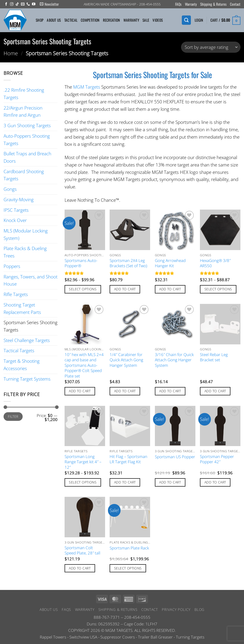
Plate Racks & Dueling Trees (25, 252)
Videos (158, 20)
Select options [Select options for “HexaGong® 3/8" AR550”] (218, 289)
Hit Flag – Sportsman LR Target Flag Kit (128, 459)
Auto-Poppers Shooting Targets (27, 140)
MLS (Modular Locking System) (26, 234)
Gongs (10, 189)
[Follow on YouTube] (34, 4)
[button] (49, 4)
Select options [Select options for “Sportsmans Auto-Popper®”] (83, 289)
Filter (13, 416)
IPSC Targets (16, 210)
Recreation (112, 20)
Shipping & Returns (213, 4)
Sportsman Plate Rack (129, 548)
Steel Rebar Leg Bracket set (214, 357)
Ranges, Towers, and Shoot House (30, 280)
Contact (235, 4)
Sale (146, 20)
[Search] (186, 20)
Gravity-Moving (19, 199)
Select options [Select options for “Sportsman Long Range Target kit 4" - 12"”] (83, 482)
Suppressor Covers (118, 637)
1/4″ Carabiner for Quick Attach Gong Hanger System (126, 360)
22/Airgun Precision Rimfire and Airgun (23, 111)
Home (11, 53)
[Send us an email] (23, 4)
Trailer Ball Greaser (155, 637)
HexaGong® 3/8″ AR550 (215, 263)
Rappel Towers (53, 637)
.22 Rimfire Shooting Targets (24, 94)
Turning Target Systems (27, 379)
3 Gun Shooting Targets (27, 125)
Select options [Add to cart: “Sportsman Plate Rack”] (128, 568)
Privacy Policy (176, 609)
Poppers (12, 266)
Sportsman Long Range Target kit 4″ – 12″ (83, 462)
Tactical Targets (19, 350)
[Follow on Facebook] (6, 4)
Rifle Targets (16, 294)
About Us (54, 20)
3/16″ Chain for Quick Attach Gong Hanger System (174, 360)
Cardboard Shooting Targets (24, 175)
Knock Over (15, 220)
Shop (40, 20)
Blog (199, 609)
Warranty (191, 4)
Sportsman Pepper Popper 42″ (217, 459)
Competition (90, 20)
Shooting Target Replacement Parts (22, 308)
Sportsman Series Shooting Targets (30, 326)
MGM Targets (87, 87)
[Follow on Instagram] (12, 4)
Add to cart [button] (125, 289)
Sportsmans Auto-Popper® (81, 263)
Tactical (71, 20)
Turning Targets (190, 637)
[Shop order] (211, 47)
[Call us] (28, 4)
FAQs (178, 4)
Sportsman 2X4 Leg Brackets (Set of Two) (128, 263)
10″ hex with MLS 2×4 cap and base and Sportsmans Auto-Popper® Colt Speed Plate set (84, 365)
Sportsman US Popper (175, 457)
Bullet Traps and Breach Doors (27, 157)
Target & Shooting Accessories (22, 365)
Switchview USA (83, 637)
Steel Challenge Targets (27, 340)
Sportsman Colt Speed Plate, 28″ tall (82, 550)
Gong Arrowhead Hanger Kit (170, 263)
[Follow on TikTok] (17, 4)
